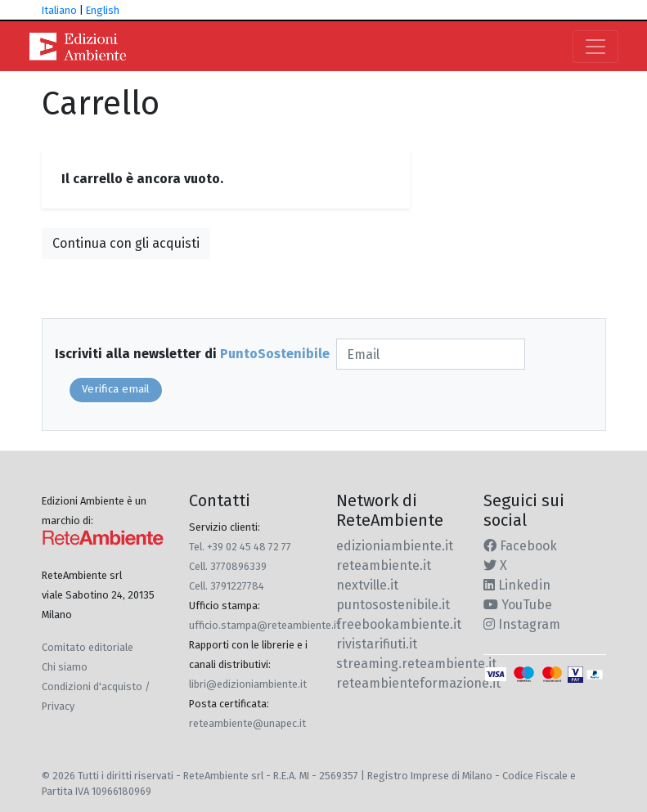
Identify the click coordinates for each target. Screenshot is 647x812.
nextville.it (367, 585)
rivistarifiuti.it (377, 644)
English (103, 10)
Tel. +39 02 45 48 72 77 (240, 547)
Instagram (522, 624)
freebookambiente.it (399, 624)
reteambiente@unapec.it (247, 723)
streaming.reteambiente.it (416, 664)
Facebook (520, 546)
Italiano (59, 10)
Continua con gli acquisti (126, 243)
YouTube (518, 605)
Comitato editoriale (88, 647)
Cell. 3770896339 (228, 566)
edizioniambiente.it (395, 546)
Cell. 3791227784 (227, 586)
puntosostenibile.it (393, 605)
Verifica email (116, 389)
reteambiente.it (384, 565)
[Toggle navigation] (595, 47)
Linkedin (517, 585)
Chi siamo (65, 667)
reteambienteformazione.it (418, 683)
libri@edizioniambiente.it (248, 684)
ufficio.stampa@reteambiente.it (265, 625)
